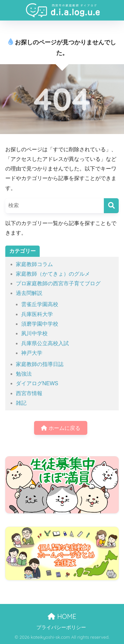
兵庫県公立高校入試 (45, 343)
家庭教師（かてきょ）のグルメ (53, 274)
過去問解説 (29, 293)
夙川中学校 (34, 333)
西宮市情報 (29, 393)
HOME (62, 616)
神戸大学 (32, 353)
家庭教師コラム (34, 264)
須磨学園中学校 (40, 324)
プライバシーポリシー (61, 627)
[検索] (111, 206)
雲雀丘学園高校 (40, 304)
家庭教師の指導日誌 (40, 364)
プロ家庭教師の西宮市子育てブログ (58, 283)
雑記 (21, 403)
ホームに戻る (61, 428)
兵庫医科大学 (37, 314)
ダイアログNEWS (37, 383)
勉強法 (24, 374)
